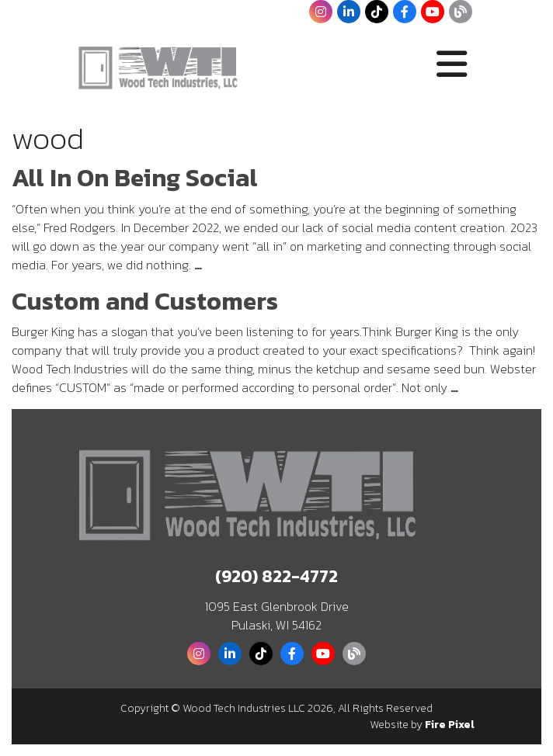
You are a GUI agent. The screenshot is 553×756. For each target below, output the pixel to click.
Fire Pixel (450, 725)
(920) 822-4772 (276, 576)
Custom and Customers (145, 301)
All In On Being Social (135, 178)
